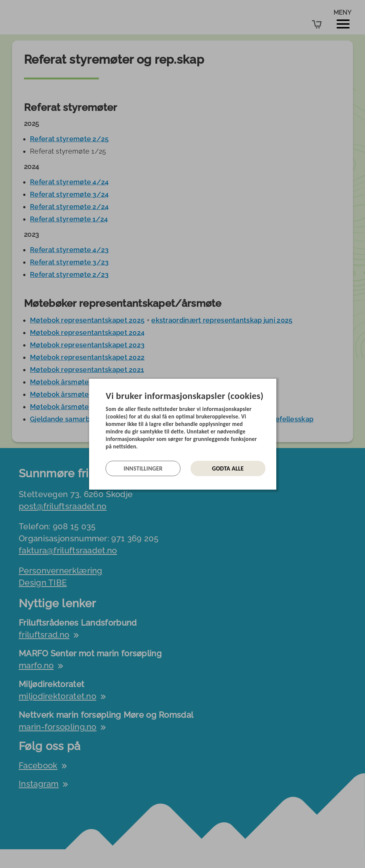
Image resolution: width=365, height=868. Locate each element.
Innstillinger (143, 468)
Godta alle (228, 468)
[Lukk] (274, 384)
